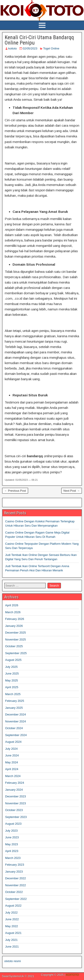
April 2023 (12, 851)
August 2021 (13, 933)
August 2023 (13, 824)
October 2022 (14, 892)
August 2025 (13, 660)
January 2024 (14, 790)
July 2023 (11, 831)
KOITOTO (72, 975)
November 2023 (16, 803)
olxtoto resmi (13, 961)
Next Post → (72, 491)
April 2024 (12, 769)
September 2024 (16, 735)
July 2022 (11, 913)
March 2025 (13, 694)
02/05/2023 (30, 48)
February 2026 (15, 619)
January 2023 (14, 872)
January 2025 (14, 708)
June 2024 (12, 755)
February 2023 (15, 865)
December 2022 (16, 878)
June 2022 (12, 919)
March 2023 (13, 858)
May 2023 (12, 844)
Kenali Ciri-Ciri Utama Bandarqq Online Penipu (39, 40)
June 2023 (12, 837)
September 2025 (16, 653)
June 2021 (12, 947)
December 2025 (16, 633)
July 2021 (11, 940)
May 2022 (12, 926)
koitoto (13, 48)
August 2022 (13, 906)
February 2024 (15, 783)
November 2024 (16, 721)
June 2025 (12, 674)
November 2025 (16, 639)
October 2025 (14, 646)
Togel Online (51, 48)
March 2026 (13, 612)
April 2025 (12, 687)
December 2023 (16, 796)
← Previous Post (15, 491)
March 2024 (13, 776)
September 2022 (16, 899)
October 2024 (14, 728)
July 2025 (11, 667)
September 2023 (16, 817)
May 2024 (12, 762)
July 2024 (11, 749)
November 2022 (16, 885)
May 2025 (12, 680)
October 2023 (14, 810)
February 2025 (15, 701)
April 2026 (12, 605)
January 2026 (14, 626)
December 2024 (16, 714)
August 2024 (13, 742)
